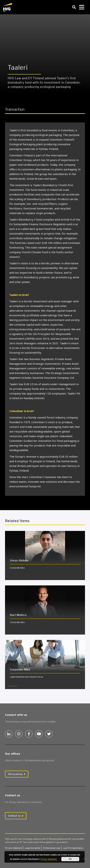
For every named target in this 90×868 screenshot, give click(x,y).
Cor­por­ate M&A (20, 669)
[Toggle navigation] (82, 7)
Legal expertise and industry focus (26, 677)
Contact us (14, 816)
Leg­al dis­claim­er (33, 848)
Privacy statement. (49, 859)
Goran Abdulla (19, 560)
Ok (70, 859)
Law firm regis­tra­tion (73, 848)
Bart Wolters (18, 615)
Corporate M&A (17, 568)
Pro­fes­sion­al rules (52, 848)
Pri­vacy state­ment (14, 848)
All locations (15, 774)
